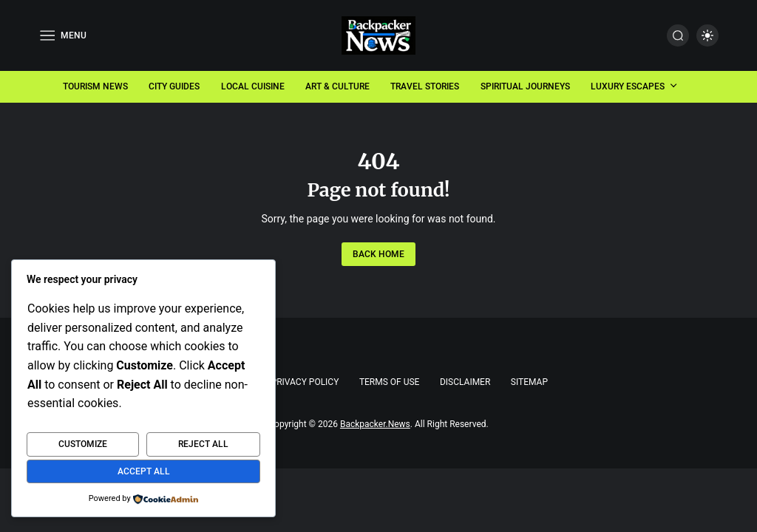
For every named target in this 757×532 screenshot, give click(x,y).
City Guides (174, 86)
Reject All (203, 444)
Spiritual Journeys (525, 86)
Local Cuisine (253, 86)
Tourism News (95, 86)
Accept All (144, 471)
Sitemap (529, 382)
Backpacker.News (375, 424)
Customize (83, 444)
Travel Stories (425, 86)
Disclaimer (465, 382)
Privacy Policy (305, 382)
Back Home (378, 254)
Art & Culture (337, 86)
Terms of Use (390, 382)
